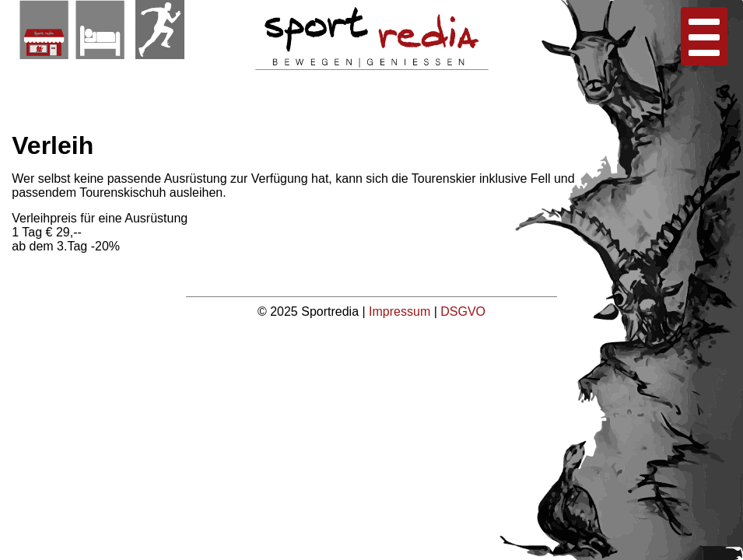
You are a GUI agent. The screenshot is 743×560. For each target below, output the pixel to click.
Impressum (401, 311)
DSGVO (463, 311)
